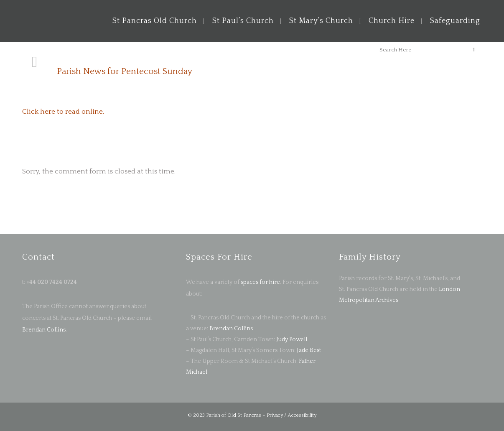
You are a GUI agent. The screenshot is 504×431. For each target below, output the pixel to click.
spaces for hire (260, 282)
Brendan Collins (44, 330)
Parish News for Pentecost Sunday (125, 71)
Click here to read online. (63, 112)
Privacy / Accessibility (291, 415)
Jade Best (309, 350)
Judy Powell (292, 339)
